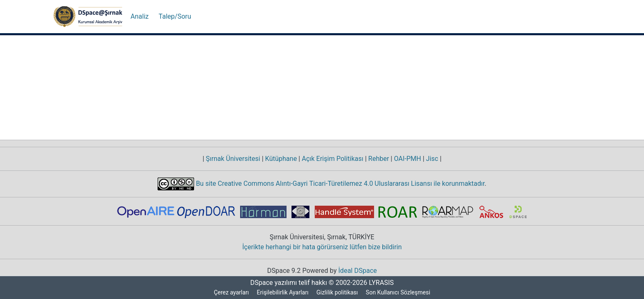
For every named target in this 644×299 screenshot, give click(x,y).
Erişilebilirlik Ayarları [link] (283, 293)
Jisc (433, 159)
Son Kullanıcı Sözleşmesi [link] (400, 293)
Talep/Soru (174, 17)
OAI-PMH (408, 159)
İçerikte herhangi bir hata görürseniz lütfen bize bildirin (322, 247)
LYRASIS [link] (383, 283)
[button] (88, 17)
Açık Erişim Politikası (331, 159)
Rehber (377, 159)
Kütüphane (281, 159)
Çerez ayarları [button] (230, 293)
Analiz (139, 17)
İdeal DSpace (358, 271)
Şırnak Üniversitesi (233, 159)
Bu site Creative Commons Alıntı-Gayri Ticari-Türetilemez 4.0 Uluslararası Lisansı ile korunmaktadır (340, 183)
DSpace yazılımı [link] (271, 283)
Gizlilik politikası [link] (338, 293)
